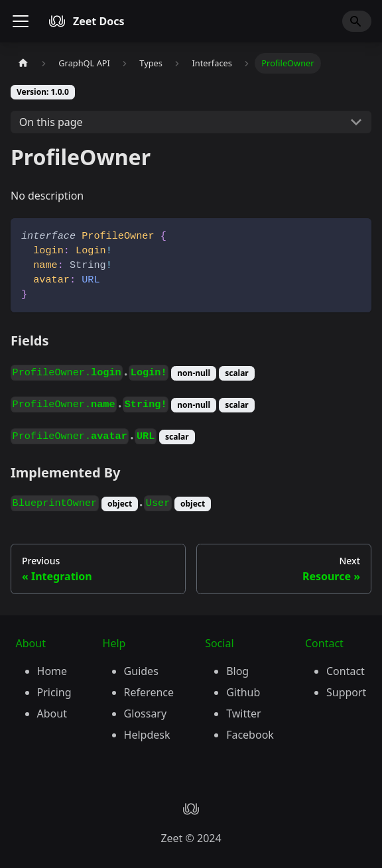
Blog (237, 671)
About (52, 713)
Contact (346, 671)
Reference (149, 692)
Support (346, 692)
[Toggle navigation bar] (21, 21)
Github (243, 692)
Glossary (146, 713)
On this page (51, 122)
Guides (141, 671)
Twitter (243, 713)
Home (52, 671)
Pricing (54, 692)
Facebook (250, 735)
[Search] (357, 21)
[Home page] (23, 63)
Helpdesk (147, 735)
